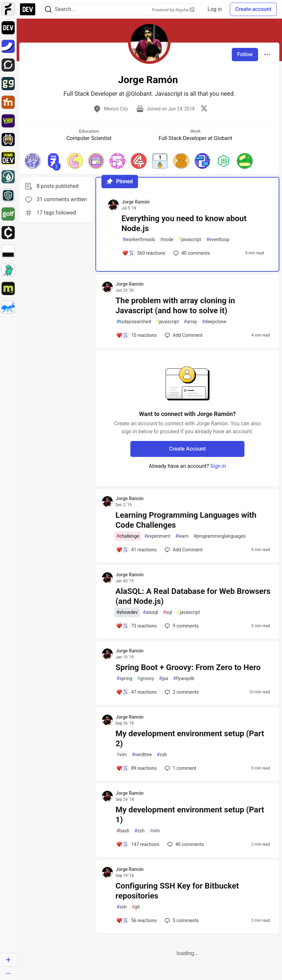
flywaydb (184, 679)
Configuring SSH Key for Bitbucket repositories (177, 891)
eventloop (218, 240)
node (167, 240)
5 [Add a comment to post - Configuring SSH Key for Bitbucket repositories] (181, 920)
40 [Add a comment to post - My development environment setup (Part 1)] (185, 844)
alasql (150, 612)
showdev (127, 612)
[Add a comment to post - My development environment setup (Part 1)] (138, 844)
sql (167, 612)
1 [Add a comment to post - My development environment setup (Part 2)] (180, 768)
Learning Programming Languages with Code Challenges (186, 520)
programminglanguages (220, 536)
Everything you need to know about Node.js (184, 223)
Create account (253, 9)
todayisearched (134, 322)
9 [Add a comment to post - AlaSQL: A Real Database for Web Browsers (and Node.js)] (181, 626)
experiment (157, 536)
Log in (215, 9)
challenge (128, 536)
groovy (146, 679)
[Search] (48, 9)
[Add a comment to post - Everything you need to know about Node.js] (144, 253)
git (136, 907)
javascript (190, 240)
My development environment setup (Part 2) (190, 739)
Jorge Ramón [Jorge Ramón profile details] (136, 202)
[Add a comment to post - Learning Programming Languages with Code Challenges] (136, 550)
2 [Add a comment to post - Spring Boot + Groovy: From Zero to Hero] (181, 692)
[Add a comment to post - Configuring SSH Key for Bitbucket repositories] (136, 920)
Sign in (218, 466)
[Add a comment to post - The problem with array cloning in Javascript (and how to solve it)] (136, 335)
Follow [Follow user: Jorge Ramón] (245, 54)
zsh (162, 755)
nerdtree (142, 755)
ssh (122, 907)
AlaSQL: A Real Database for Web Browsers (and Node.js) (193, 596)
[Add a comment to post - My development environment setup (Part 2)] (136, 768)
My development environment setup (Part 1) (190, 815)
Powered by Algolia (173, 10)
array (191, 322)
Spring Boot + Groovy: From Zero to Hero (188, 667)
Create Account (187, 449)
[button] (33, 161)
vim (122, 755)
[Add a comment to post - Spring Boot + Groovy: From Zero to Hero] (136, 692)
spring (124, 679)
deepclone (214, 322)
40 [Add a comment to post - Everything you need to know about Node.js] (191, 253)
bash (123, 831)
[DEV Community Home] (28, 9)
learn (182, 536)
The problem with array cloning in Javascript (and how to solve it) (175, 306)
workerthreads (139, 240)
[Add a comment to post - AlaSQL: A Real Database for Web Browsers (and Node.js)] (136, 626)
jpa (163, 679)
